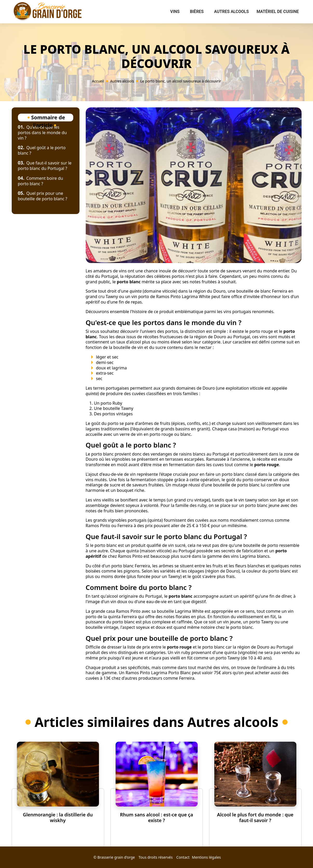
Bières (197, 12)
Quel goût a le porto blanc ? (42, 150)
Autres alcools (231, 12)
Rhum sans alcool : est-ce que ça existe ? (156, 817)
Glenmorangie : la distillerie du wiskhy (58, 817)
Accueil (98, 81)
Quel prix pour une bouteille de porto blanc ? (43, 196)
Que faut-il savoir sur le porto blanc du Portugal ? (45, 166)
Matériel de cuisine (278, 12)
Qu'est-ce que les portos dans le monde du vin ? (42, 133)
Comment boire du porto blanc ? (41, 181)
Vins (175, 12)
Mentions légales (207, 857)
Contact (183, 857)
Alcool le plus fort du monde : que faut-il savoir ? (255, 817)
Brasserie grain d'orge (116, 857)
